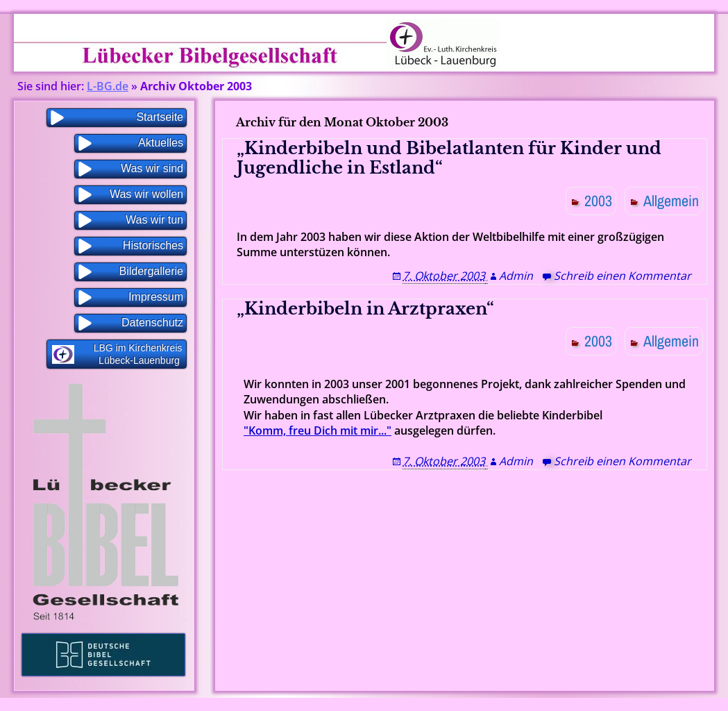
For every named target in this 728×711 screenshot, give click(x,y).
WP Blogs (430, 704)
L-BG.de (108, 86)
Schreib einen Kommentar (623, 276)
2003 (598, 201)
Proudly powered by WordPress (331, 704)
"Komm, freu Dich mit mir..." (318, 430)
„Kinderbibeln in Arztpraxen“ (365, 309)
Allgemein (671, 201)
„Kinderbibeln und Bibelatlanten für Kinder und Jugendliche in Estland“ (449, 158)
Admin (516, 276)
